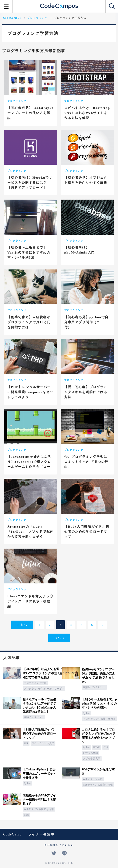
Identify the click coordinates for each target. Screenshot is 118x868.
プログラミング (17, 101)
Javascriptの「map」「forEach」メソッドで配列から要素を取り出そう (30, 532)
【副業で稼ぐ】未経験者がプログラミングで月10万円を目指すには (29, 322)
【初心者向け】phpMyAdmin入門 (80, 250)
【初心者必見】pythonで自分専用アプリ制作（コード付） (86, 322)
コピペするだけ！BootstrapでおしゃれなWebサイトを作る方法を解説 (87, 113)
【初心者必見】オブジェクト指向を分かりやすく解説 (86, 180)
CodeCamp (12, 834)
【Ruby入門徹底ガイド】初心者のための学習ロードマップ (87, 532)
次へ (58, 638)
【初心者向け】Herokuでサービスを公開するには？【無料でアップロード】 (30, 183)
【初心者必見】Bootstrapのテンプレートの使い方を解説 (30, 113)
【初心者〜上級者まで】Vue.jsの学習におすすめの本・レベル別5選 (29, 252)
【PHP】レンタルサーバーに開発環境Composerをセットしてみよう (30, 392)
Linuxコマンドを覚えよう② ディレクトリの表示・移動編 (30, 601)
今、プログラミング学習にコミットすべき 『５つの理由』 (86, 462)
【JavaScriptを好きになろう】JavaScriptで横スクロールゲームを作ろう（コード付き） (29, 464)
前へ (24, 625)
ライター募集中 (41, 834)
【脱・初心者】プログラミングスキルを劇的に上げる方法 (86, 392)
